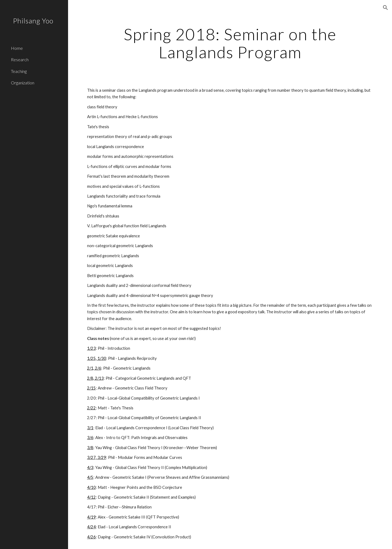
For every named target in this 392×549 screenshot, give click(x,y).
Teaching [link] (19, 71)
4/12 (91, 497)
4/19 (91, 517)
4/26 (91, 537)
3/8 (90, 448)
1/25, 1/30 (97, 358)
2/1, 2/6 (94, 368)
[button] (385, 8)
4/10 (91, 487)
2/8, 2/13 (95, 378)
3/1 (90, 428)
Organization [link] (23, 83)
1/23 (91, 348)
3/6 (90, 438)
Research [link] (20, 59)
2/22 (91, 408)
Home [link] (17, 48)
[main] (230, 43)
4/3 (90, 467)
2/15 (91, 388)
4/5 (90, 477)
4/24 (91, 527)
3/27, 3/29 (97, 457)
